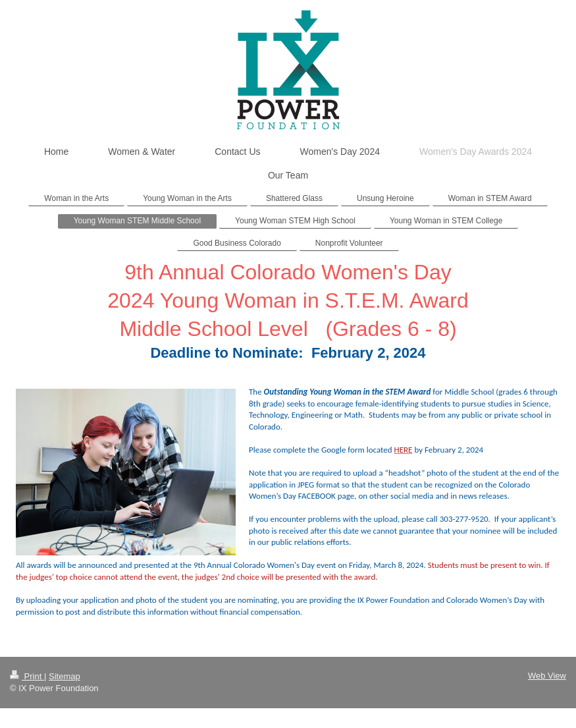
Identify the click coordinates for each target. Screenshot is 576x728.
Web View (547, 676)
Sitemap (65, 676)
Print (27, 676)
